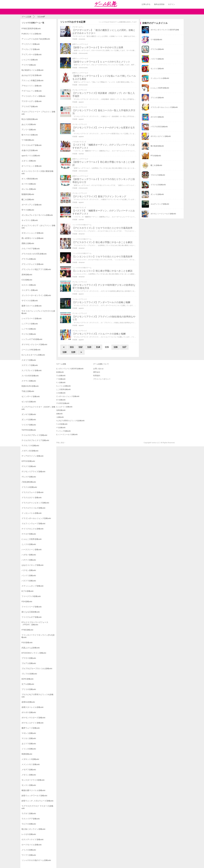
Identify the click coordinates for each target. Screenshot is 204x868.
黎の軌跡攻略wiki (59, 410)
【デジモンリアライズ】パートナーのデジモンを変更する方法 (104, 129)
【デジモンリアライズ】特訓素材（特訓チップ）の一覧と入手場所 (104, 95)
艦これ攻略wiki (58, 417)
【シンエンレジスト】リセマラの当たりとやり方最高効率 (102, 257)
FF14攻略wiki (57, 414)
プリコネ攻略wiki (59, 393)
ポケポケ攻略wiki (59, 400)
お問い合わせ (98, 369)
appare (81, 102)
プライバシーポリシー (102, 379)
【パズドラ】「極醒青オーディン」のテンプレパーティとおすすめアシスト (104, 212)
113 (89, 347)
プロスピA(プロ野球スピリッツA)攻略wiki (68, 421)
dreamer (82, 234)
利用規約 (97, 376)
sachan (81, 154)
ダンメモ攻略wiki (59, 428)
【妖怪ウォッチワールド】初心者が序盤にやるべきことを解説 (104, 163)
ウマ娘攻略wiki (58, 372)
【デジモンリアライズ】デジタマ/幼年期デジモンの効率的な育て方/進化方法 (104, 286)
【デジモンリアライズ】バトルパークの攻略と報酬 (99, 334)
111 (72, 347)
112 (81, 347)
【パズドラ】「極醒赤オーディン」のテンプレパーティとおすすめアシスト (104, 146)
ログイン (171, 4)
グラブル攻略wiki (59, 376)
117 (124, 347)
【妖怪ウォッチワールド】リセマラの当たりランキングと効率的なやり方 (104, 181)
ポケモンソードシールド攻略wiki (65, 435)
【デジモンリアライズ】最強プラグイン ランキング (99, 196)
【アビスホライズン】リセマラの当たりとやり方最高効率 (102, 228)
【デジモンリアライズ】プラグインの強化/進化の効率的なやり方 (104, 318)
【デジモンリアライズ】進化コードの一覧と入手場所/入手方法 (104, 112)
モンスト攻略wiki (59, 383)
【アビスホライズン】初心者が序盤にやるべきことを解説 (102, 242)
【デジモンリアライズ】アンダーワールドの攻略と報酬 (101, 302)
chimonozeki (83, 53)
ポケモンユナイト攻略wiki (62, 407)
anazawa (82, 39)
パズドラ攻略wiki (59, 379)
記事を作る (146, 4)
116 (116, 347)
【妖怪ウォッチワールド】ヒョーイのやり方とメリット (101, 62)
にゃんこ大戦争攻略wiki (61, 389)
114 (98, 347)
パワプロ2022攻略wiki (61, 403)
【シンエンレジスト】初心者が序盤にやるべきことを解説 (102, 271)
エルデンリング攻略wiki (61, 431)
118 (65, 352)
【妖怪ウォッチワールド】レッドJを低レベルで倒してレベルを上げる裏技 (104, 77)
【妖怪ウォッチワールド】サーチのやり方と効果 (98, 47)
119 (73, 352)
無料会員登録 (159, 4)
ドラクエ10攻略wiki (60, 424)
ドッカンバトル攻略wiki (61, 386)
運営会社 (97, 372)
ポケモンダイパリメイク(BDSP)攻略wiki (68, 369)
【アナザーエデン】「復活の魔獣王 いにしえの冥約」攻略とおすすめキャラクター (104, 32)
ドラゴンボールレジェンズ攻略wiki (66, 396)
